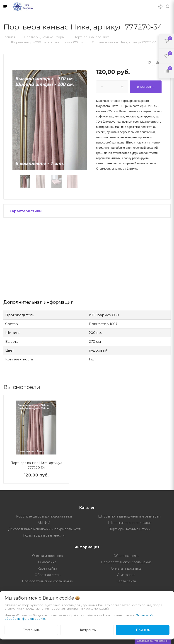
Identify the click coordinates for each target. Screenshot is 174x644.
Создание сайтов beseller (153, 641)
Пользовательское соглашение (126, 562)
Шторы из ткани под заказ (130, 523)
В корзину (146, 87)
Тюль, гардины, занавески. (44, 535)
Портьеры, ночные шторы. (130, 529)
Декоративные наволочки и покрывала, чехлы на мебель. (48, 529)
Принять (143, 630)
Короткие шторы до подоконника (44, 516)
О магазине (47, 562)
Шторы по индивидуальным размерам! (130, 516)
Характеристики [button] (25, 211)
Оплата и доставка (47, 556)
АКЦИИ (44, 523)
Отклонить (31, 630)
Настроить (87, 630)
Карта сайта (47, 569)
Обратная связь (126, 556)
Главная (9, 37)
